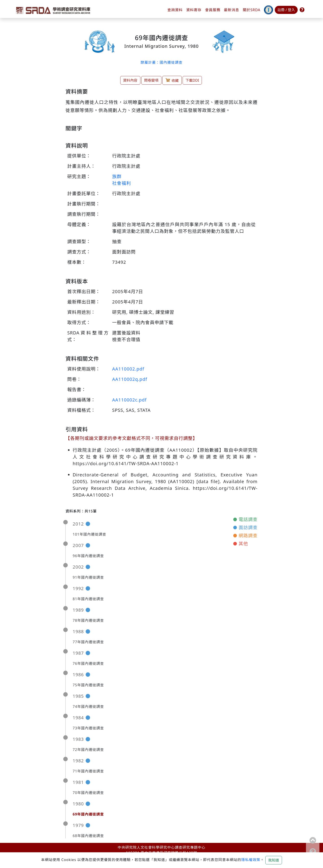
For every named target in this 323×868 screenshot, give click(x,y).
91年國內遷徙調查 (88, 577)
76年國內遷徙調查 (88, 663)
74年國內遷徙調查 (88, 707)
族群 (117, 176)
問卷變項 (151, 80)
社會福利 (122, 183)
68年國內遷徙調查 (88, 836)
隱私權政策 (251, 860)
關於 (251, 10)
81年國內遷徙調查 (88, 599)
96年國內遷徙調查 (88, 556)
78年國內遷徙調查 (88, 620)
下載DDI (192, 80)
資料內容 (130, 80)
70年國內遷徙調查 (88, 793)
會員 (213, 10)
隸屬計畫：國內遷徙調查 (161, 62)
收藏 (172, 80)
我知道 (274, 860)
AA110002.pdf (128, 369)
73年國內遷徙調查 (88, 728)
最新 (231, 10)
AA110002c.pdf (129, 400)
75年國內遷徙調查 (88, 685)
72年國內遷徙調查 (88, 750)
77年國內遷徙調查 (88, 642)
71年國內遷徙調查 (88, 771)
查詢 (175, 10)
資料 (194, 10)
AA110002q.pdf (130, 379)
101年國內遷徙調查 (89, 534)
